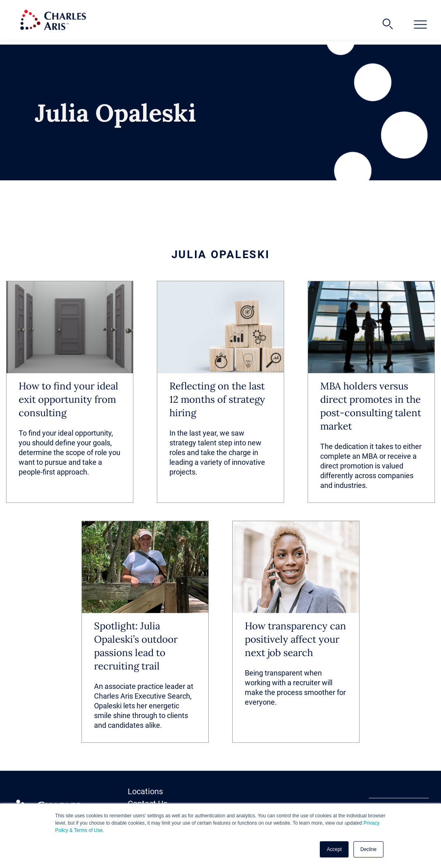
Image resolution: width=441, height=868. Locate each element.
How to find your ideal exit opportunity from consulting (69, 399)
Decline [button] (368, 849)
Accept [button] (334, 849)
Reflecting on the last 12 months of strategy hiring (217, 399)
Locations (145, 791)
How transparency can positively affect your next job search (295, 639)
